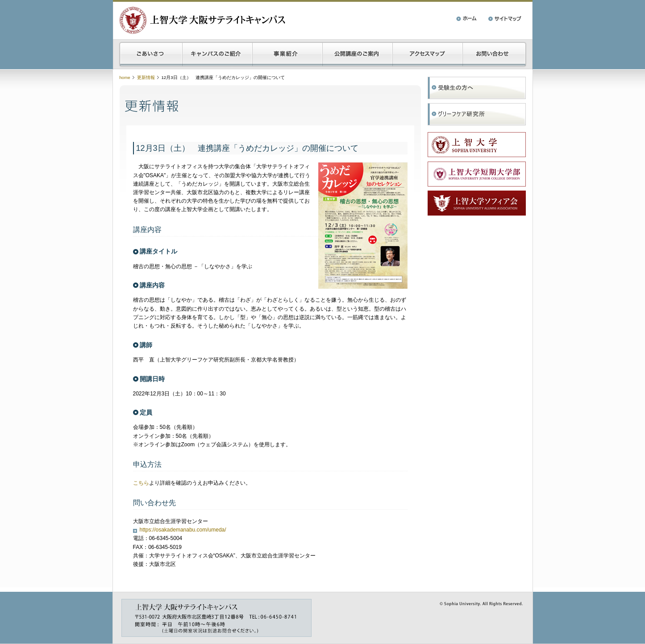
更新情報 (146, 77)
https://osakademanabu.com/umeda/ (183, 530)
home (125, 77)
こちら (141, 483)
